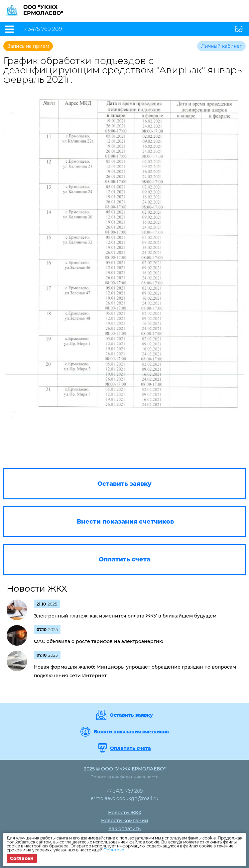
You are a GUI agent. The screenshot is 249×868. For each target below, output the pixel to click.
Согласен (22, 858)
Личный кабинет (222, 46)
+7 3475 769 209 (41, 29)
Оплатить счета (130, 748)
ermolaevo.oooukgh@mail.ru (124, 798)
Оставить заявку (131, 715)
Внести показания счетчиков (131, 732)
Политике (114, 850)
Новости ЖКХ (37, 589)
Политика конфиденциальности (124, 777)
